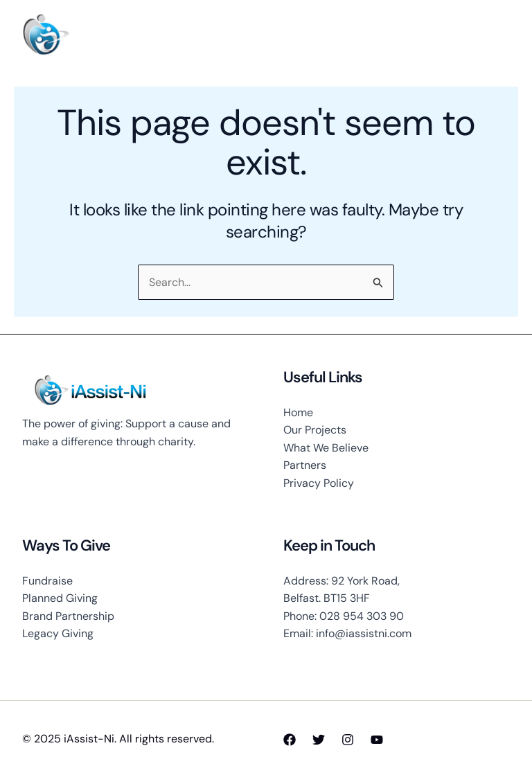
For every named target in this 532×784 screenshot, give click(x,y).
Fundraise (47, 581)
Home (298, 412)
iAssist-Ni (113, 35)
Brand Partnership (68, 616)
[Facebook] (290, 740)
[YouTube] (377, 740)
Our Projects (315, 430)
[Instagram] (348, 740)
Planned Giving (60, 598)
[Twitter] (319, 740)
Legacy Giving (58, 633)
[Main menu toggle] (495, 35)
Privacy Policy (319, 483)
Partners (305, 465)
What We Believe (326, 448)
